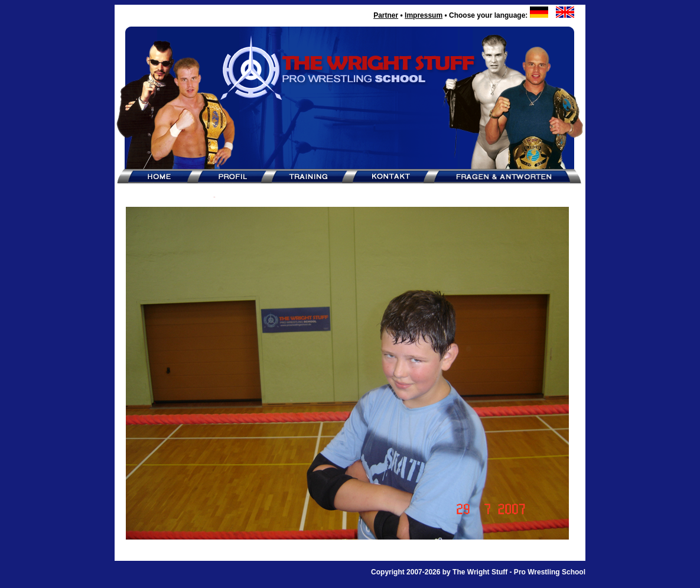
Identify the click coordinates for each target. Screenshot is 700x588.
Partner (386, 15)
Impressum (424, 15)
